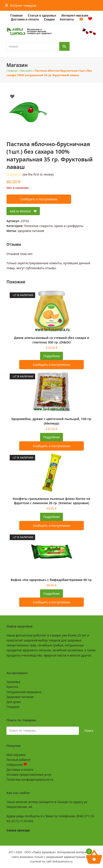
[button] (21, 5)
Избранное (17, 765)
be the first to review (38, 175)
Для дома (14, 702)
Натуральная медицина (24, 692)
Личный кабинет (19, 760)
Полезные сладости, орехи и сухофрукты (54, 226)
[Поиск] (64, 46)
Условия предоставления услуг (29, 775)
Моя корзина (16, 755)
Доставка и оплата (20, 770)
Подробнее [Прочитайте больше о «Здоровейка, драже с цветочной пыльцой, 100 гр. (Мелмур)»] (51, 437)
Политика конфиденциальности (30, 779)
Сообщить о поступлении (39, 199)
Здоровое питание (20, 697)
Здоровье (13, 682)
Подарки (13, 707)
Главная (12, 71)
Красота (12, 687)
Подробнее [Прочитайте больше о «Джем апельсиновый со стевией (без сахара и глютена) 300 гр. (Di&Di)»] (51, 356)
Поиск (89, 731)
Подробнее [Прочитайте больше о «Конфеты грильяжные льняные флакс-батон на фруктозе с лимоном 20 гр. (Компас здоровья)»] (51, 517)
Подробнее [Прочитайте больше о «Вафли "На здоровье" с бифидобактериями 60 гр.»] (51, 594)
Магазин (26, 71)
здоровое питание (31, 231)
